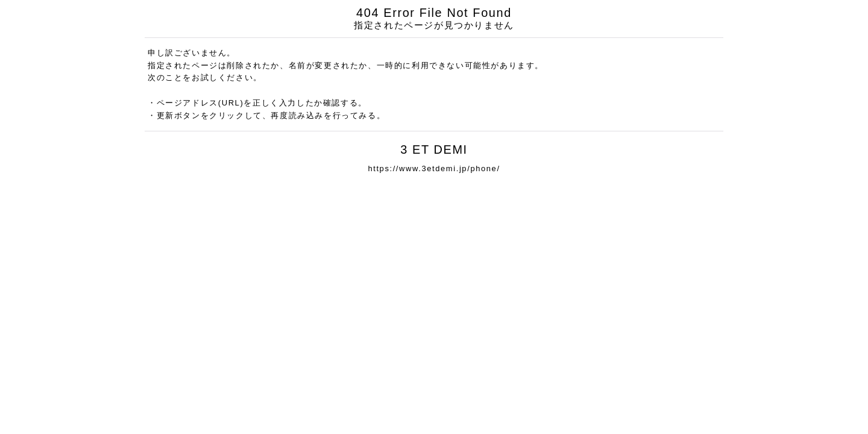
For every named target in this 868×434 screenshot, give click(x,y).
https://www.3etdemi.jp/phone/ (434, 168)
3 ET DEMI (434, 149)
